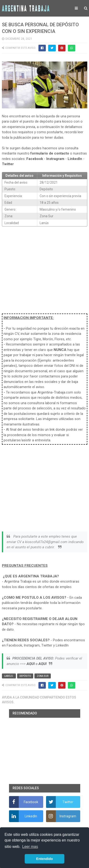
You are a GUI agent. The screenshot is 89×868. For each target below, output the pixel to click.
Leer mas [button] (30, 847)
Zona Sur (43, 676)
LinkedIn (75, 159)
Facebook (35, 159)
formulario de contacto (50, 153)
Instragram (55, 159)
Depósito (25, 676)
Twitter (8, 164)
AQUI (31, 664)
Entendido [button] (44, 859)
